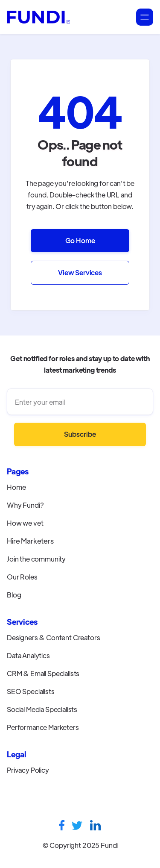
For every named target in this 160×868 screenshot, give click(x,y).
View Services (80, 272)
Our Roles (22, 577)
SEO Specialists (31, 691)
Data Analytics (28, 655)
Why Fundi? (25, 505)
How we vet (25, 523)
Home (16, 487)
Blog (14, 595)
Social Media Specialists (42, 709)
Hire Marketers (30, 541)
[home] (38, 17)
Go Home (80, 240)
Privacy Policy (28, 770)
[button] (145, 17)
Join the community (36, 559)
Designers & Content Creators (54, 637)
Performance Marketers (43, 727)
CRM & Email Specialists (43, 673)
